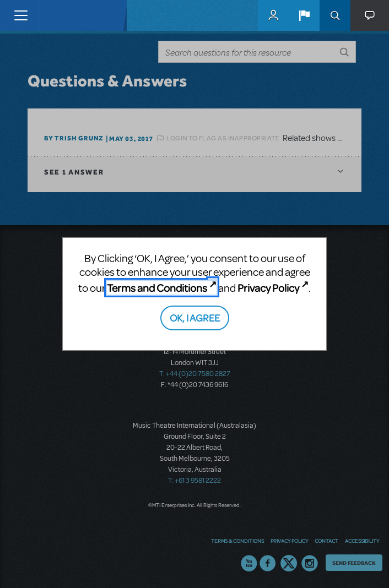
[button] (304, 15)
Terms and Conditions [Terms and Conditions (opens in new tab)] (157, 288)
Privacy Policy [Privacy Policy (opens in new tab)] (268, 288)
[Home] (62, 15)
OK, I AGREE (195, 317)
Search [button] (335, 15)
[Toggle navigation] (21, 15)
